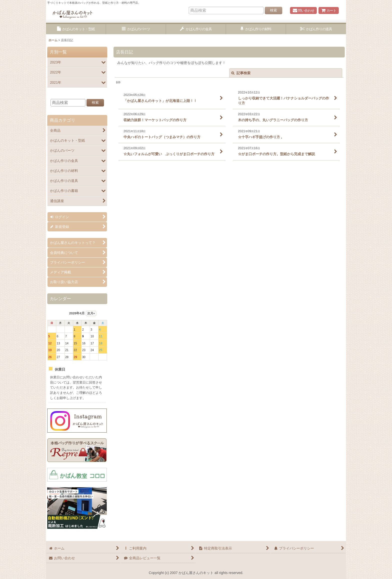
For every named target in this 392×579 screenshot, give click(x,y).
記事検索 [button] (241, 73)
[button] (76, 29)
